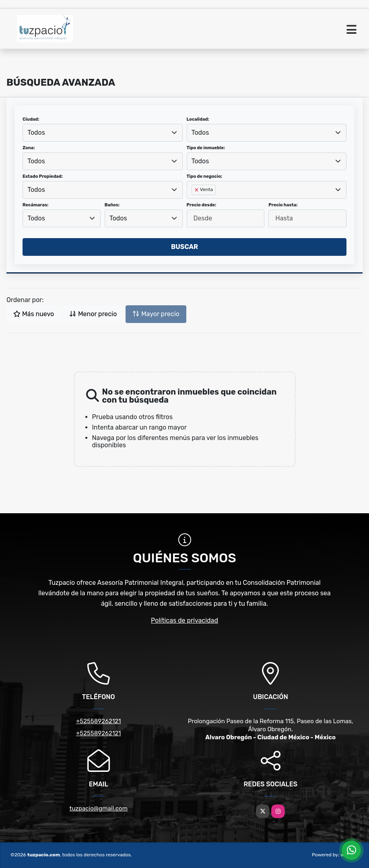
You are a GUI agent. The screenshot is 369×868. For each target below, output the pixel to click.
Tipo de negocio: (205, 176)
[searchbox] (194, 203)
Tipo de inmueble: (206, 148)
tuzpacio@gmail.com (99, 808)
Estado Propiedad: (43, 176)
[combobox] (103, 133)
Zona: (29, 148)
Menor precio (93, 314)
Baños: (112, 205)
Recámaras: (35, 205)
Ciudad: (31, 119)
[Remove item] (197, 190)
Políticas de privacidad (184, 620)
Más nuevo (34, 314)
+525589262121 (99, 721)
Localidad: (198, 119)
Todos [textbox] (36, 133)
